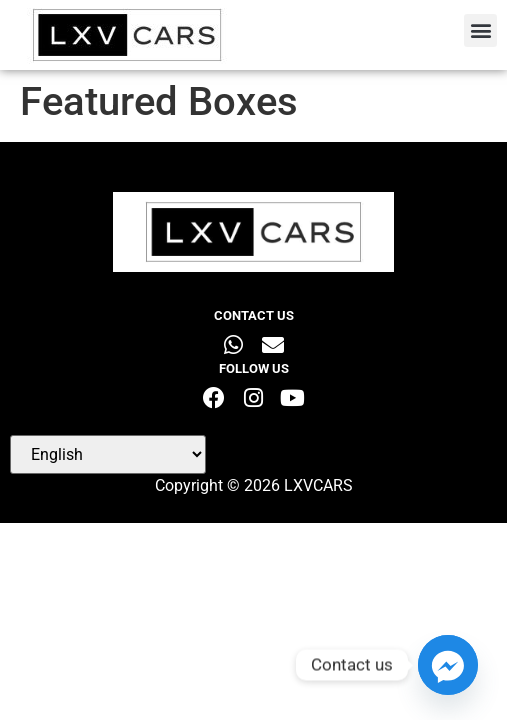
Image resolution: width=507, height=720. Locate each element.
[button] (480, 30)
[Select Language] (108, 454)
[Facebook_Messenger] (448, 665)
